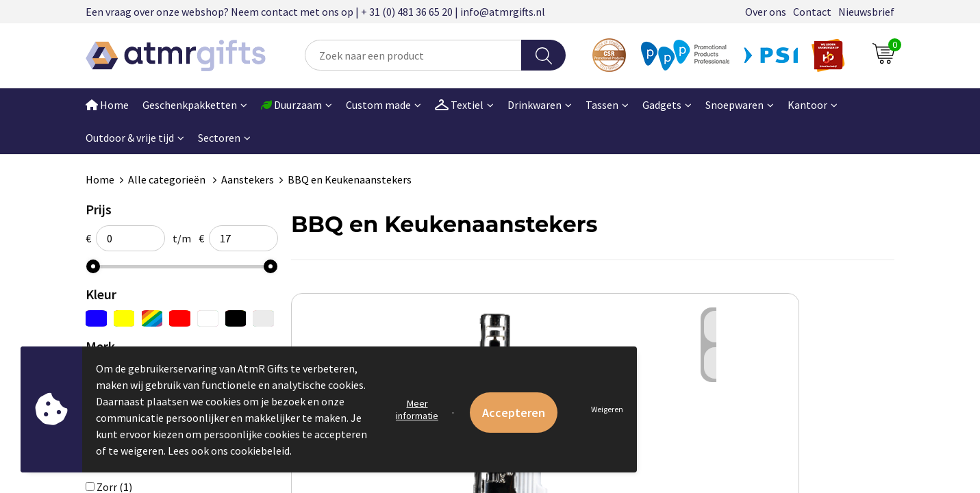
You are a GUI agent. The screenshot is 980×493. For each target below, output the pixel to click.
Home (107, 105)
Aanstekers (248, 179)
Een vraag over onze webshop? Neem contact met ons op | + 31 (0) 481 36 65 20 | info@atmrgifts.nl (315, 12)
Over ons (766, 12)
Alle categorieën (168, 179)
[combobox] (413, 55)
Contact (812, 12)
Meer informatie (417, 409)
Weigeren (607, 409)
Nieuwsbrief (866, 12)
